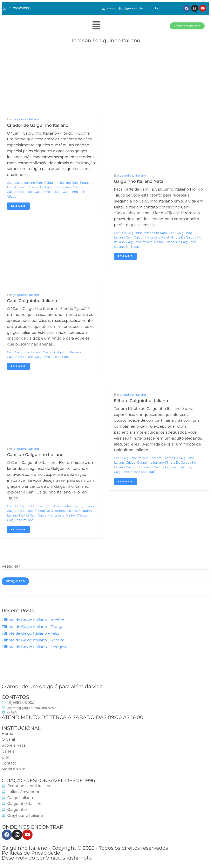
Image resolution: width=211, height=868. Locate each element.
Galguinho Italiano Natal (139, 181)
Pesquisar (11, 566)
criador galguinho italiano (62, 352)
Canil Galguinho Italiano (32, 301)
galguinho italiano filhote (173, 467)
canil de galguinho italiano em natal (141, 233)
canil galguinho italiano (53, 183)
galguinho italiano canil (52, 357)
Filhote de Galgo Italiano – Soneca (33, 640)
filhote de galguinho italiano (56, 511)
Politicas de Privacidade (31, 853)
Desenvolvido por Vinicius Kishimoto (47, 858)
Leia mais (18, 206)
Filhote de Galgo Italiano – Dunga (33, 627)
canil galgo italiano (21, 183)
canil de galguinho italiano (27, 506)
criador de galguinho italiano (50, 187)
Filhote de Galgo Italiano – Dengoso (35, 647)
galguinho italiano (26, 119)
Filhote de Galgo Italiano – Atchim (33, 620)
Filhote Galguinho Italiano (141, 401)
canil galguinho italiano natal (147, 237)
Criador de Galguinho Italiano (38, 125)
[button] (96, 26)
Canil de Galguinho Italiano (35, 455)
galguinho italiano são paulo (135, 472)
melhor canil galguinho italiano (42, 515)
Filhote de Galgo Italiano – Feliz (30, 633)
